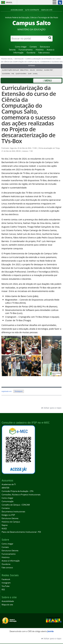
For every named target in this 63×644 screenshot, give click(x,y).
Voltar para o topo (51, 408)
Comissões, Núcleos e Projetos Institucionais (21, 495)
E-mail (35, 74)
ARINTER (5, 488)
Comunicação (8, 501)
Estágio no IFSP (8, 515)
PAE (13, 74)
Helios (32, 70)
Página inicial (7, 59)
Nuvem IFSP (48, 70)
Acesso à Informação (11, 561)
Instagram (6, 583)
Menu (47, 81)
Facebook (6, 579)
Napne (5, 525)
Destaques (19, 59)
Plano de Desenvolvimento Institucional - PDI (21, 532)
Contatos (6, 508)
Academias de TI (9, 484)
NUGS (4, 529)
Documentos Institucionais (13, 512)
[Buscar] (50, 39)
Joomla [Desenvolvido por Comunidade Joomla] (50, 631)
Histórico (40, 50)
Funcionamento (26, 50)
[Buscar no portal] (29, 39)
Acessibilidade (17, 10)
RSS (3, 590)
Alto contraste (32, 10)
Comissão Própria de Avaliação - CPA (17, 491)
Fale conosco (44, 53)
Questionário (21, 74)
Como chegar (21, 47)
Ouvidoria (31, 53)
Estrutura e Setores (10, 518)
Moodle (39, 70)
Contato (33, 47)
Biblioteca (24, 70)
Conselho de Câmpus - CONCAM (16, 505)
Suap (30, 74)
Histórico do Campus (11, 522)
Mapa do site (47, 10)
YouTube (6, 586)
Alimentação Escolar (10, 70)
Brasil (9, 2)
